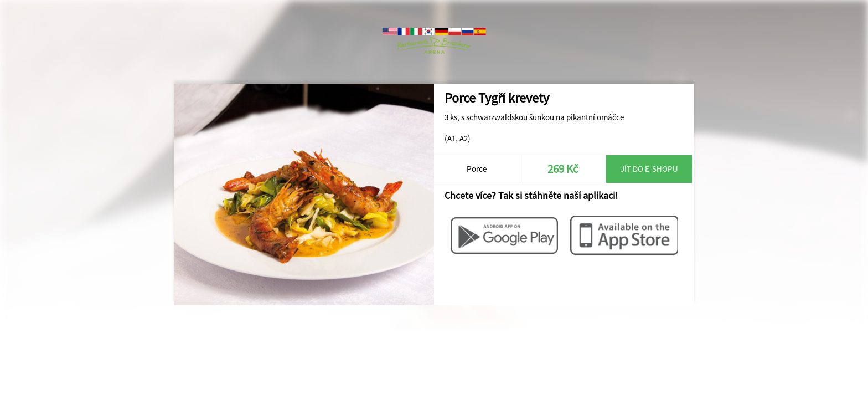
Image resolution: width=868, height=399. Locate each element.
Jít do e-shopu (649, 169)
